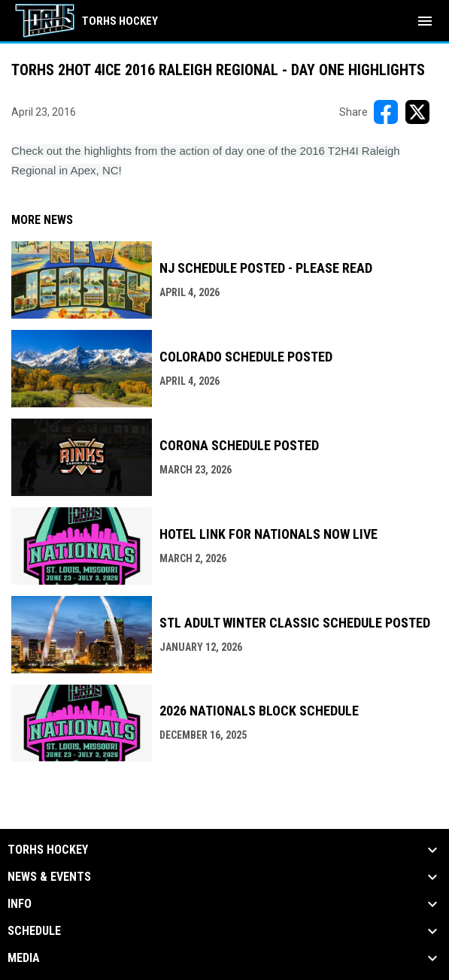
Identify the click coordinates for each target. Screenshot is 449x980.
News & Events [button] (49, 877)
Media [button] (24, 958)
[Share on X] (417, 112)
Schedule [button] (34, 931)
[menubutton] (425, 21)
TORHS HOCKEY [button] (48, 850)
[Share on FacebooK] (386, 112)
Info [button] (20, 904)
